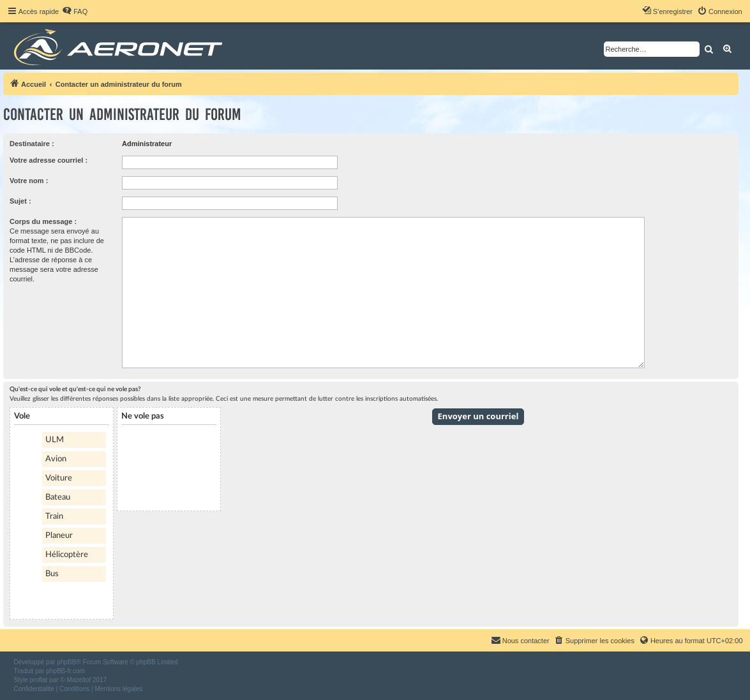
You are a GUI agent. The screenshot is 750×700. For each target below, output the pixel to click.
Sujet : (20, 201)
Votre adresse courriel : (49, 160)
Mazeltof (79, 680)
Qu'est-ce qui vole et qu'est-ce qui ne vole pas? (75, 389)
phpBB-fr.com (65, 671)
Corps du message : (43, 221)
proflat (39, 680)
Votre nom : (29, 181)
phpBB (66, 662)
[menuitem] (75, 11)
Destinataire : (32, 144)
